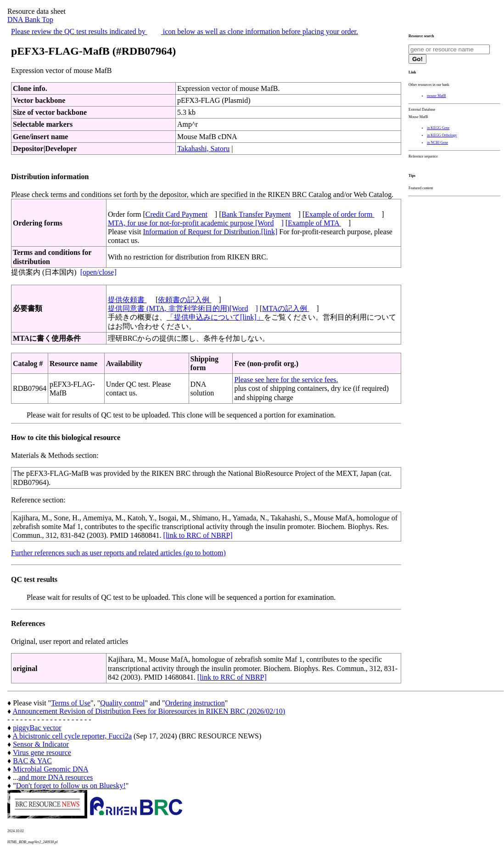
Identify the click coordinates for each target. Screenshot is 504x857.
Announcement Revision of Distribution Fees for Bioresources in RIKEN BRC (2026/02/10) (149, 711)
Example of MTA (314, 223)
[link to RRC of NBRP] (198, 535)
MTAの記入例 (286, 308)
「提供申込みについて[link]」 (215, 317)
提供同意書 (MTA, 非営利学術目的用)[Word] (183, 308)
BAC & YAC (32, 761)
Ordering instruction (195, 703)
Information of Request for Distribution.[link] (210, 232)
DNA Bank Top (30, 20)
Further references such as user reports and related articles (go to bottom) (118, 553)
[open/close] (98, 272)
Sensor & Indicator (41, 744)
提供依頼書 (127, 300)
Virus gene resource (42, 753)
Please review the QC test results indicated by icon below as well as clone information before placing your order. (185, 31)
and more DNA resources (56, 777)
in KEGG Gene (438, 128)
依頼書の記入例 (185, 300)
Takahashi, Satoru (203, 149)
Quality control (122, 703)
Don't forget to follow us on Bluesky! (71, 786)
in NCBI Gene (437, 143)
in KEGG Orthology (442, 135)
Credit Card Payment (176, 214)
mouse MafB (437, 96)
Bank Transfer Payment (256, 214)
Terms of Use (71, 703)
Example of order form (339, 214)
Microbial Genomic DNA (50, 769)
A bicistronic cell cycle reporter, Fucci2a (72, 736)
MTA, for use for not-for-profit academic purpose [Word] (196, 223)
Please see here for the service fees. (286, 380)
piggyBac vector (37, 728)
